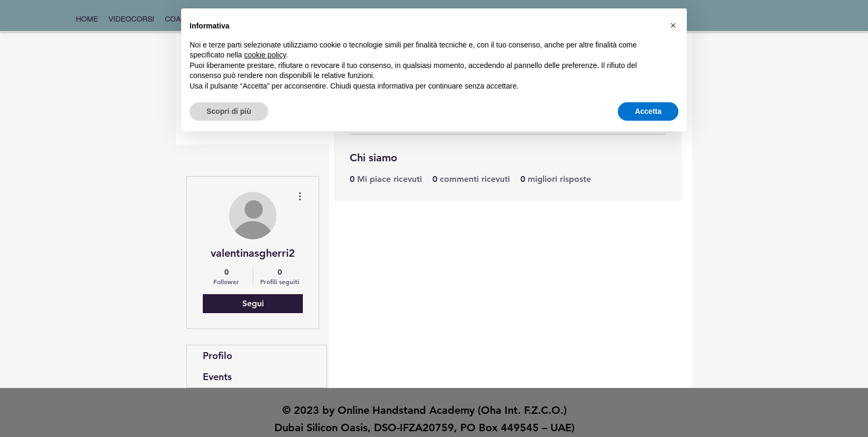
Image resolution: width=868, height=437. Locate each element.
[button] (673, 25)
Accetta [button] (648, 111)
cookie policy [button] (265, 55)
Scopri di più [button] (229, 111)
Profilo (218, 356)
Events (217, 377)
